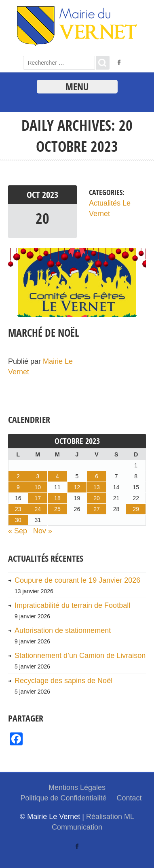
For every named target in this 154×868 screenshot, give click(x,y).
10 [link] (38, 487)
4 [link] (57, 476)
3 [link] (38, 476)
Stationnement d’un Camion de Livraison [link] (80, 656)
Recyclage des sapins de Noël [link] (63, 681)
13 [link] (97, 487)
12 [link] (77, 487)
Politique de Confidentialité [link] (63, 798)
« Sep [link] (18, 531)
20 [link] (42, 218)
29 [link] (136, 509)
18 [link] (57, 498)
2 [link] (18, 476)
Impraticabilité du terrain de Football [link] (72, 605)
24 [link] (38, 509)
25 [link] (57, 509)
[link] (77, 44)
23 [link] (18, 509)
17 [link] (38, 498)
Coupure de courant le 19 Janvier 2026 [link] (77, 580)
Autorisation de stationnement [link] (63, 630)
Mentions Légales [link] (77, 787)
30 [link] (18, 520)
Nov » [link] (43, 531)
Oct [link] (34, 195)
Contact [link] (129, 798)
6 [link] (97, 476)
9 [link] (18, 487)
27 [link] (97, 509)
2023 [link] (50, 195)
